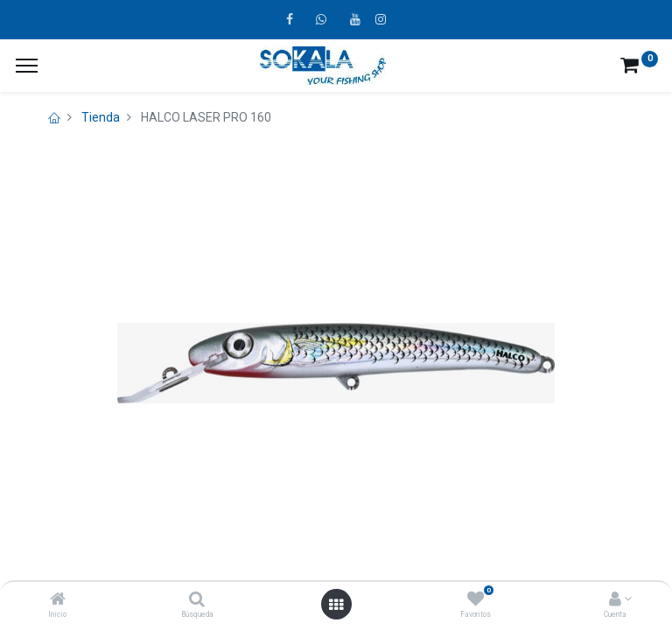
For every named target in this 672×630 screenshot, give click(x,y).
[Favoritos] (476, 600)
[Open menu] (336, 605)
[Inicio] (58, 600)
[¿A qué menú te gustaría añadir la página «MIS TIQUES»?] (27, 66)
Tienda (101, 117)
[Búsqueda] (197, 600)
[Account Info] (615, 600)
